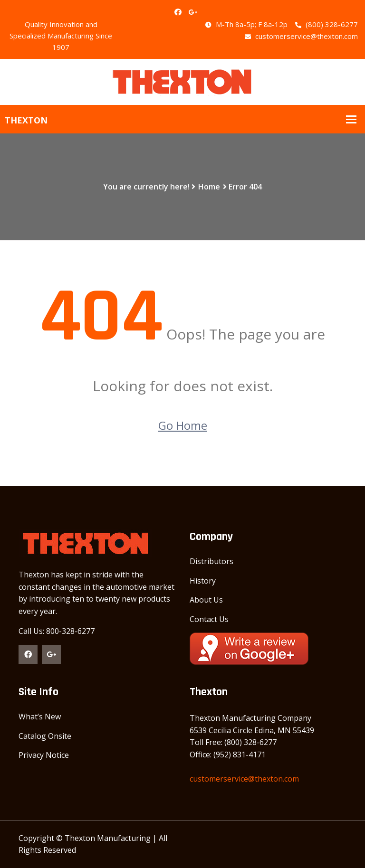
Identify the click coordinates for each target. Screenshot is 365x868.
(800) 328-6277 (327, 24)
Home (209, 187)
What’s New (40, 717)
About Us (206, 600)
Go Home (183, 425)
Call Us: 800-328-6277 (57, 631)
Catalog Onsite (45, 736)
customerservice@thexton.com (301, 36)
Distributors (211, 561)
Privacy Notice (44, 755)
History (203, 581)
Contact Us (209, 619)
